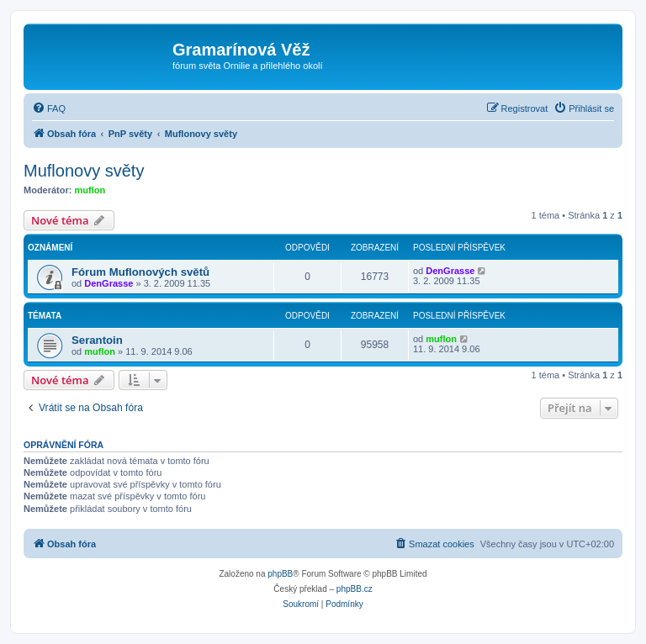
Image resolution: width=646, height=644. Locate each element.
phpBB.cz (355, 589)
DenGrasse (109, 283)
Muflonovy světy (84, 171)
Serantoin (97, 340)
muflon (90, 190)
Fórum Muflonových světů (140, 272)
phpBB (280, 574)
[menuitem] (49, 108)
